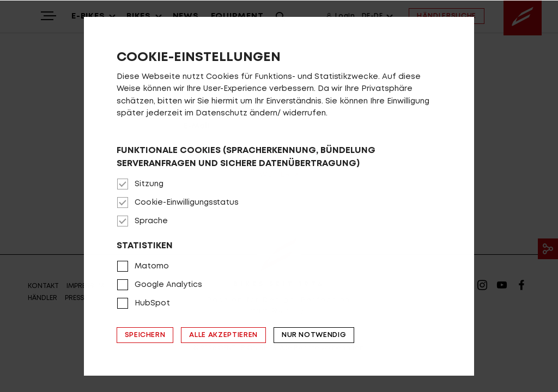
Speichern (145, 335)
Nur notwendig (314, 335)
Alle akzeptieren (223, 335)
